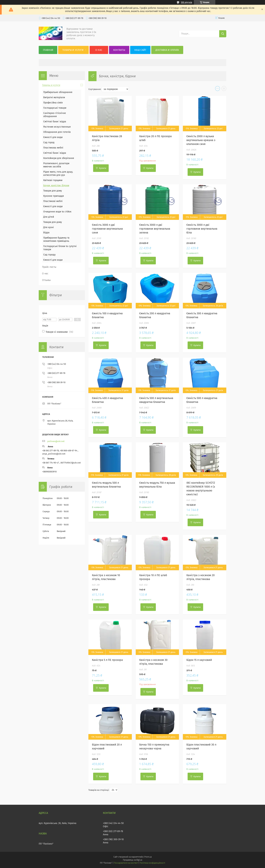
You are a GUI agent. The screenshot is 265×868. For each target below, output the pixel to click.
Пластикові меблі (53, 201)
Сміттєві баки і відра (55, 122)
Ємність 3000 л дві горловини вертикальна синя (107, 229)
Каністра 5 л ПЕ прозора (107, 660)
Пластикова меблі (53, 148)
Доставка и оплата (167, 50)
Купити (103, 168)
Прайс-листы (49, 267)
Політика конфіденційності (152, 863)
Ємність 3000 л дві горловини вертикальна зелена (155, 229)
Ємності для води (53, 137)
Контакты (119, 50)
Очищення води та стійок (57, 212)
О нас (99, 50)
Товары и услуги (73, 50)
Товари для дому (53, 191)
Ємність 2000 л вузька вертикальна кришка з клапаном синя (201, 140)
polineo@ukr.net (56, 441)
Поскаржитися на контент (126, 863)
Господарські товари (55, 108)
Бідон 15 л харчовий (199, 660)
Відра (46, 233)
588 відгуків (186, 2)
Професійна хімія (53, 103)
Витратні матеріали (54, 97)
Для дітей (49, 217)
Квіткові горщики (53, 180)
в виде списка (224, 89)
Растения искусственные (57, 127)
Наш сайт (140, 50)
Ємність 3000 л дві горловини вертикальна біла (202, 229)
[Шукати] (223, 34)
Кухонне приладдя (54, 196)
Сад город (49, 142)
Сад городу (49, 255)
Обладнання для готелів (57, 132)
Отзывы (46, 280)
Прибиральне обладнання (58, 92)
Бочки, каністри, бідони (56, 185)
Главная (48, 50)
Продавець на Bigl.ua (132, 860)
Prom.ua (148, 857)
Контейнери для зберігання (59, 158)
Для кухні (49, 227)
